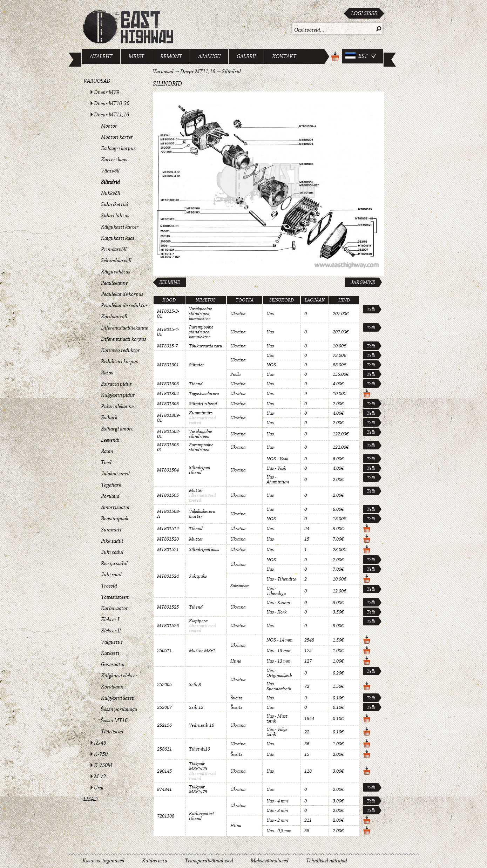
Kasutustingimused (103, 861)
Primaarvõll (114, 249)
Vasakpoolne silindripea (201, 434)
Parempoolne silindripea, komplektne (201, 332)
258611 (164, 749)
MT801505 (168, 495)
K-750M (103, 765)
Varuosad (97, 81)
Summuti (111, 530)
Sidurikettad (115, 204)
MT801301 (168, 365)
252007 (164, 707)
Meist (136, 56)
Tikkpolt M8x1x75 (198, 789)
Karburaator (114, 608)
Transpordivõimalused (209, 861)
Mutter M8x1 (202, 651)
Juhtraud (111, 575)
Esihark (109, 418)
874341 (164, 789)
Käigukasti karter (120, 227)
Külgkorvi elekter (119, 676)
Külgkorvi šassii (118, 698)
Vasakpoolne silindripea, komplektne (201, 314)
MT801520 (168, 539)
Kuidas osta (155, 861)
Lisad (91, 799)
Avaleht (101, 56)
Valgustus (112, 642)
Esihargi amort (117, 429)
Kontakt (284, 56)
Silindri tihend (203, 404)
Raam (107, 451)
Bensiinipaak (115, 518)
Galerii (246, 56)
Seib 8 (195, 685)
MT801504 (168, 470)
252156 (164, 725)
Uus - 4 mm (277, 801)
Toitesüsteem (115, 597)
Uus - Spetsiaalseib (279, 686)
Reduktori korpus (120, 361)
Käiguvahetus (116, 272)
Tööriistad (112, 732)
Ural (99, 788)
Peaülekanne (114, 283)
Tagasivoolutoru (204, 394)
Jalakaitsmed (115, 474)
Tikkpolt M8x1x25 (198, 766)
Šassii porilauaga (119, 709)
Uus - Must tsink (277, 719)
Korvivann (112, 687)
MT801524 (168, 576)
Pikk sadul (112, 541)
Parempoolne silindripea (201, 447)
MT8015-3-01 (168, 314)
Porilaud (110, 496)
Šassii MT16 (114, 720)
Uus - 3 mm (277, 811)
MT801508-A (169, 514)
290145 (164, 771)
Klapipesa (198, 621)
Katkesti (110, 653)
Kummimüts (201, 413)
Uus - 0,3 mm (279, 831)
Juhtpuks (198, 576)
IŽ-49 (100, 743)
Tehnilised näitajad (327, 861)
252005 (164, 685)
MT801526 (168, 626)
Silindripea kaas (204, 550)
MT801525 (168, 607)
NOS (271, 365)
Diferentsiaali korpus (124, 339)
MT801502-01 (169, 434)
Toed (106, 462)
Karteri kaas (114, 160)
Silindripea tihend (199, 470)
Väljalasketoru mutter (202, 514)
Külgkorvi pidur (118, 395)
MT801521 (168, 550)
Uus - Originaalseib (279, 673)
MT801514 (168, 529)
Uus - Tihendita (281, 579)
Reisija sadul (114, 563)
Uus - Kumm (278, 603)
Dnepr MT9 (107, 92)
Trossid (109, 586)
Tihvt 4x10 (199, 749)
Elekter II (111, 631)
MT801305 (168, 404)
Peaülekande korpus (122, 294)
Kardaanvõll (114, 317)
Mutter (196, 490)
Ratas (107, 373)
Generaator (113, 664)
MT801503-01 (169, 447)
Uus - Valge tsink (277, 732)
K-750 (101, 754)
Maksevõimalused (270, 861)
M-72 (100, 777)
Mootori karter (117, 137)
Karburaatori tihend (201, 816)
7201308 (166, 816)
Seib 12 (196, 707)
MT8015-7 (167, 346)
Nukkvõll (111, 193)
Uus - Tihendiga (276, 591)
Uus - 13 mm (278, 651)
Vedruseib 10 (202, 725)
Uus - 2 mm (277, 820)
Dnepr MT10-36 (112, 103)
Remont (171, 56)
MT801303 (168, 384)
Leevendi (110, 440)
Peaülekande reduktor (124, 305)
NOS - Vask (277, 459)
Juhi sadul (112, 552)
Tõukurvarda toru (206, 346)
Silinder (197, 365)
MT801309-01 (169, 418)
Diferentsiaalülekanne (124, 328)
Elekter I (110, 619)
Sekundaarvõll (116, 260)
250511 (164, 651)
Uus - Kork (276, 612)
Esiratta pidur (116, 384)
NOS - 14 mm (279, 640)
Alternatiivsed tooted (202, 420)
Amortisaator (116, 507)
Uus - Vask (276, 468)
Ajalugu (209, 56)
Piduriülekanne (117, 406)
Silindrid (110, 182)
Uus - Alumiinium (278, 480)
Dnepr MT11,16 (111, 115)
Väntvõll (110, 171)
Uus (270, 314)
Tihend (196, 384)
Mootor (109, 126)
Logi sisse (364, 13)
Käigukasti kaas (118, 238)
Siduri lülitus (115, 216)
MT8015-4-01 (168, 332)
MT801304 (168, 394)
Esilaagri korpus (118, 148)
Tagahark (111, 485)
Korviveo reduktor (120, 350)
